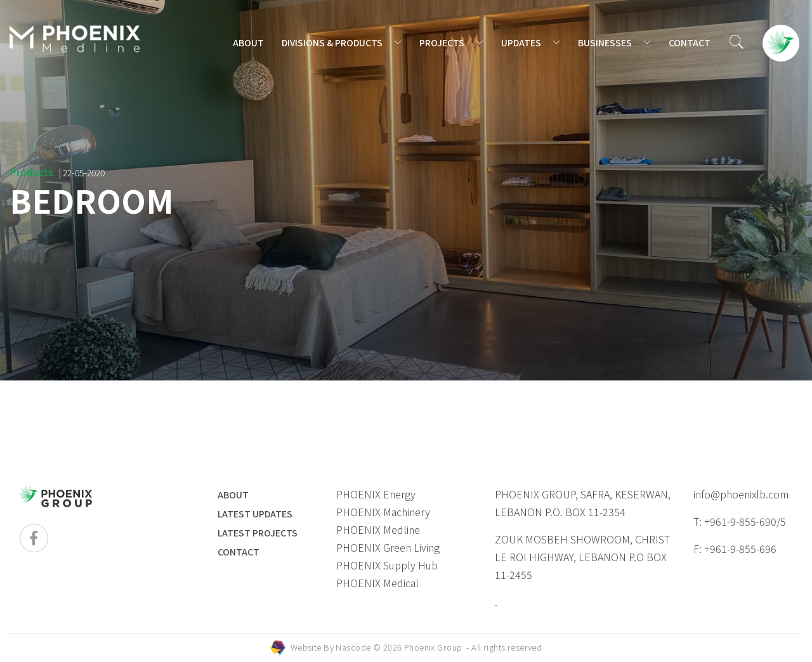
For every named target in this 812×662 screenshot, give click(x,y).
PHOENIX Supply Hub (387, 565)
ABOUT (248, 42)
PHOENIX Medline (378, 529)
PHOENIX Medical (377, 583)
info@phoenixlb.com (741, 494)
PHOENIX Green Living (388, 547)
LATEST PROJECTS (258, 533)
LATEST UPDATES (255, 514)
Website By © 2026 (416, 647)
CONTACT (690, 42)
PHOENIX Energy (376, 494)
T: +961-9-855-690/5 (740, 521)
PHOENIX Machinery (383, 512)
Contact (239, 552)
